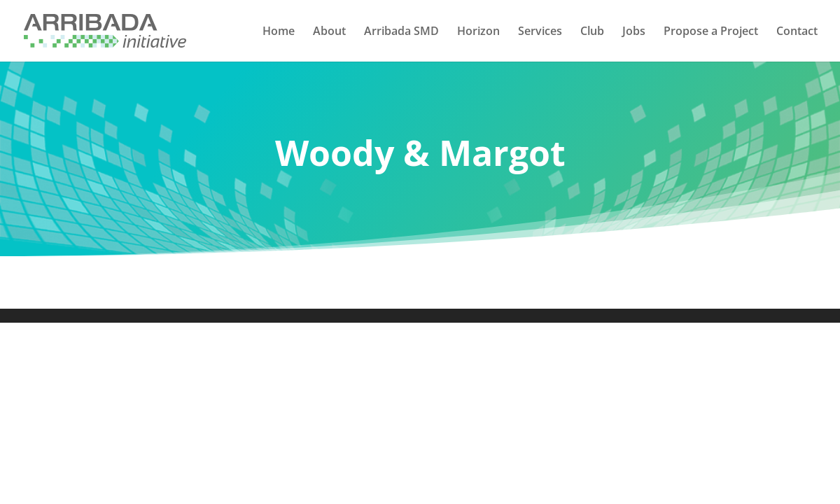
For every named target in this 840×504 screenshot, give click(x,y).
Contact (797, 32)
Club (592, 32)
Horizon (478, 32)
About (329, 32)
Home (279, 32)
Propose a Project (711, 32)
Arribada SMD (401, 32)
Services (540, 32)
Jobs (634, 32)
